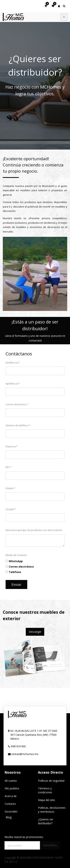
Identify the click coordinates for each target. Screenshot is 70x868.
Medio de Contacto (16, 555)
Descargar (35, 632)
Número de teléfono (17, 425)
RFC (8, 467)
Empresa (11, 446)
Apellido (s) (12, 384)
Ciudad (10, 509)
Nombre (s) (12, 363)
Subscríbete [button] (50, 845)
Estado (10, 488)
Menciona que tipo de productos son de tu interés (34, 530)
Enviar (16, 584)
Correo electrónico (16, 404)
